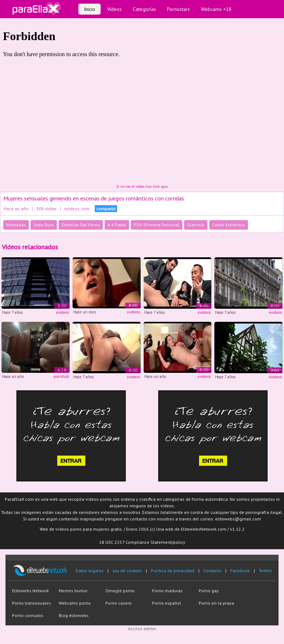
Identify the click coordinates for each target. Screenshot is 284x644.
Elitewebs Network (30, 591)
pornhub (61, 376)
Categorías (144, 9)
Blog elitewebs (74, 615)
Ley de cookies (127, 571)
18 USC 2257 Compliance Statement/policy (142, 542)
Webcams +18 (216, 9)
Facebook (240, 571)
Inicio (90, 9)
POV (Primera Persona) (157, 225)
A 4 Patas (117, 225)
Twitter (265, 571)
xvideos (62, 312)
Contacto (212, 571)
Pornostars (178, 9)
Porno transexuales (32, 603)
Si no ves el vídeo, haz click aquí (142, 186)
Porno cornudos (28, 615)
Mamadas (16, 225)
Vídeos (114, 9)
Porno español (167, 603)
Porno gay (209, 591)
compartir (106, 209)
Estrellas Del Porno (81, 225)
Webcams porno (75, 603)
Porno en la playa (216, 603)
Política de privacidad (173, 571)
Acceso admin (142, 629)
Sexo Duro (44, 225)
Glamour (196, 225)
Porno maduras (167, 591)
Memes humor (73, 591)
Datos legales (90, 571)
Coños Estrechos (229, 225)
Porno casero (118, 603)
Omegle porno (120, 591)
